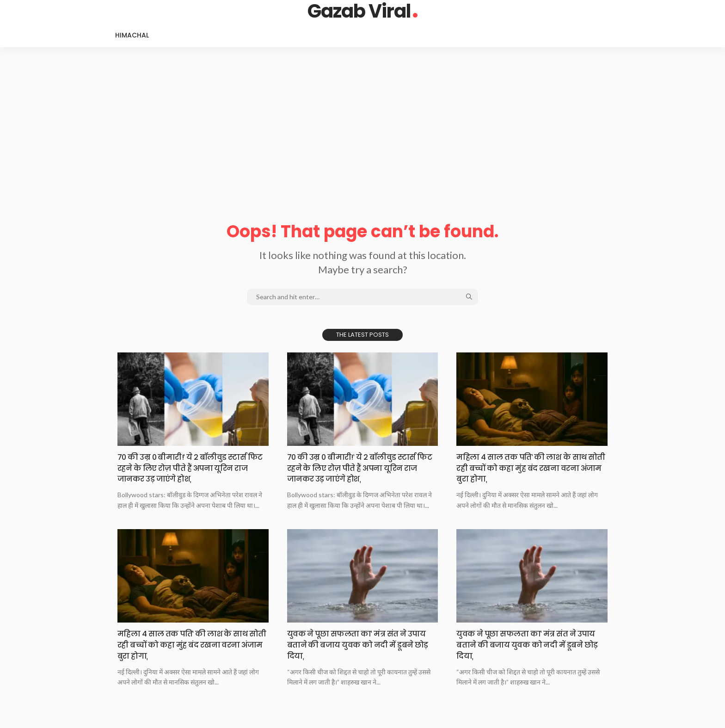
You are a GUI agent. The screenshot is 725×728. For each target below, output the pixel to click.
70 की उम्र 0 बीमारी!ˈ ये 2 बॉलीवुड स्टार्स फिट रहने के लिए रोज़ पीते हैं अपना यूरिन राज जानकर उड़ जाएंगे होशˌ (190, 468)
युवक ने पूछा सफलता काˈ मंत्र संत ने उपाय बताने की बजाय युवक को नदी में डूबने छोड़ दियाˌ (356, 644)
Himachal (132, 35)
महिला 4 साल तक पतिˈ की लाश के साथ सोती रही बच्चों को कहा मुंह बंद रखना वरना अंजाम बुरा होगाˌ (528, 468)
